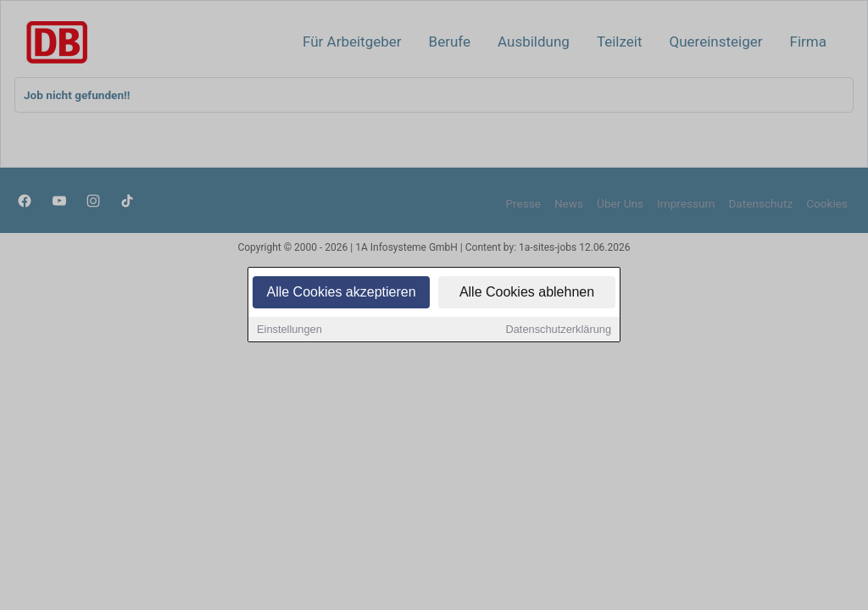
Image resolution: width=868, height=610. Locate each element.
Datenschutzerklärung (559, 330)
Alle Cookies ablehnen (527, 293)
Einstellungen (289, 330)
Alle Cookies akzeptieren (341, 293)
